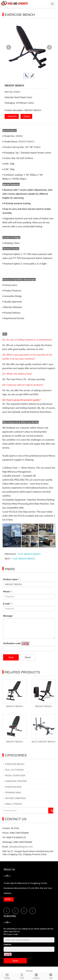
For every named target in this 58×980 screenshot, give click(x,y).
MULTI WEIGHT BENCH (44, 742)
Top (51, 976)
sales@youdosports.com (21, 847)
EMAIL (26, 116)
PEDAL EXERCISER (15, 775)
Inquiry (36, 976)
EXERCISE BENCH (15, 764)
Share (7, 976)
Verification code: (12, 643)
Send (11, 657)
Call (22, 976)
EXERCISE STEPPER (16, 781)
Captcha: (8, 944)
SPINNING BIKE (13, 793)
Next (49, 47)
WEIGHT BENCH (26, 142)
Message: (8, 616)
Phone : (8, 592)
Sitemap (29, 971)
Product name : (12, 579)
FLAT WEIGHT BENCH (29, 554)
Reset (28, 657)
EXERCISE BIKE (13, 787)
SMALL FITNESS (13, 804)
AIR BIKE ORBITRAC (16, 798)
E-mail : (8, 604)
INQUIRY (12, 116)
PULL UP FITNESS (14, 770)
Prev (9, 47)
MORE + (9, 899)
